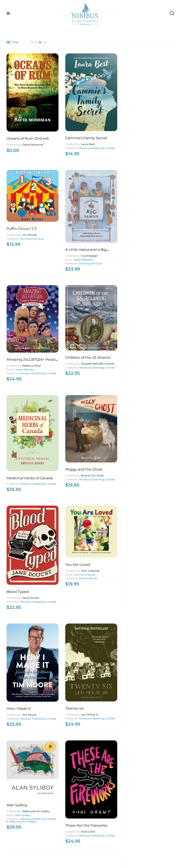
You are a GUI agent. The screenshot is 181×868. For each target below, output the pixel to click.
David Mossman (18, 123)
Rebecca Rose (32, 211)
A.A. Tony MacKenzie (108, 610)
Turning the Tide (108, 400)
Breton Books (73, 301)
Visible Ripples (19, 701)
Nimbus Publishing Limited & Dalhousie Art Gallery (20, 408)
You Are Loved (63, 287)
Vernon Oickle (162, 811)
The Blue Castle (107, 808)
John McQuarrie (151, 411)
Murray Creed (59, 708)
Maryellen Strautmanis (21, 709)
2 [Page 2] (65, 856)
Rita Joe (71, 607)
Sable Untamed (20, 781)
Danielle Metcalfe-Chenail (63, 211)
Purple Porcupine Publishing (152, 615)
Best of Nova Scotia (154, 400)
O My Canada (18, 582)
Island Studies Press (110, 414)
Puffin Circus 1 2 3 (109, 97)
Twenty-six (147, 305)
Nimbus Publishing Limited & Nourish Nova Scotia (107, 493)
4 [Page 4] (79, 856)
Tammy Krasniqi (70, 297)
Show (34, 42)
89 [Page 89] (99, 856)
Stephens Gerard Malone (64, 813)
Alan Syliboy (17, 389)
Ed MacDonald (119, 704)
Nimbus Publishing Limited (63, 127)
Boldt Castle (148, 494)
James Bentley (25, 215)
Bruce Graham (163, 606)
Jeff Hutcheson (163, 406)
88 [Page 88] (92, 856)
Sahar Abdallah (156, 122)
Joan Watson (74, 705)
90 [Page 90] (106, 856)
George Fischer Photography (23, 593)
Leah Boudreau (156, 715)
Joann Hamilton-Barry (149, 709)
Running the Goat (109, 109)
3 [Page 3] (72, 856)
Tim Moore (117, 312)
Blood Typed (18, 306)
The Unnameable (65, 805)
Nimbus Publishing (149, 515)
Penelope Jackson (159, 610)
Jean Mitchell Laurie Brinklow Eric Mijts (110, 408)
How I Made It (106, 306)
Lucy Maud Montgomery (109, 816)
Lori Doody (117, 103)
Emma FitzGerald (114, 487)
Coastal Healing (151, 600)
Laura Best (73, 122)
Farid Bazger (161, 118)
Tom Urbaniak (75, 293)
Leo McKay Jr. (162, 312)
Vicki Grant (73, 409)
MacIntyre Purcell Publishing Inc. (152, 816)
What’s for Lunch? (110, 474)
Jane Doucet (31, 312)
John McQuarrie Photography (155, 417)
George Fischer (32, 588)
